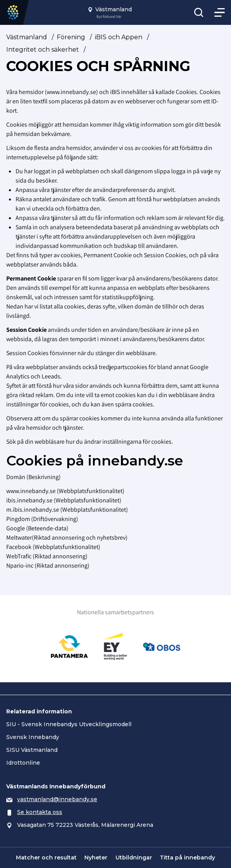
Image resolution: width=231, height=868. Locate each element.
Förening (71, 37)
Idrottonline (23, 763)
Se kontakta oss (40, 812)
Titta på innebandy (187, 858)
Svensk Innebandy (33, 737)
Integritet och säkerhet (43, 50)
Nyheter (96, 858)
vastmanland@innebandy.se (57, 799)
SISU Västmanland (32, 750)
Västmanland (27, 37)
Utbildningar (134, 858)
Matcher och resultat (46, 858)
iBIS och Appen (119, 37)
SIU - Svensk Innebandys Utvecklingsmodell (69, 724)
